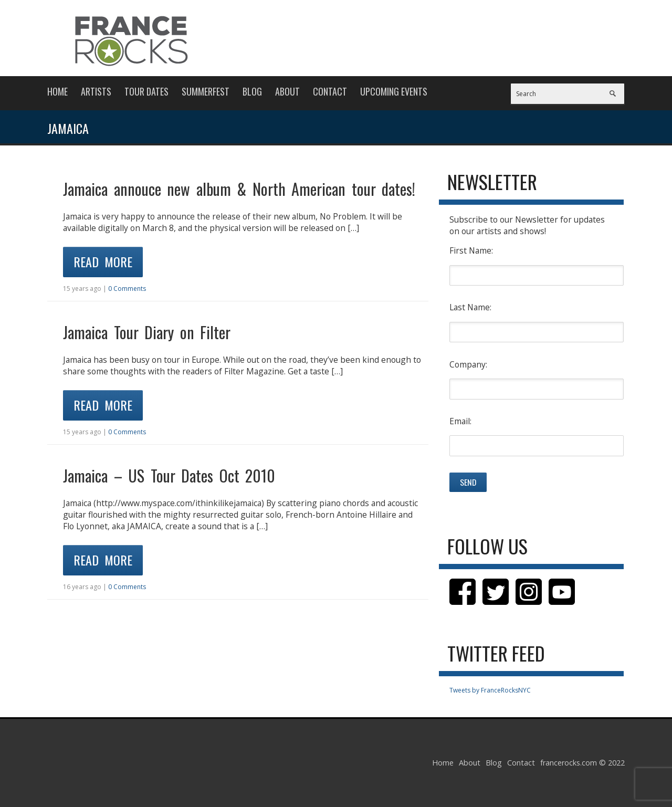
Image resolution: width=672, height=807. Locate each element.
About (287, 91)
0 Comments (127, 289)
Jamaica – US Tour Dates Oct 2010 (169, 475)
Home (57, 91)
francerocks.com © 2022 (582, 763)
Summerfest (206, 91)
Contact (330, 91)
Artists (96, 91)
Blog (252, 91)
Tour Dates (146, 91)
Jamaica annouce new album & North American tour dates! (239, 189)
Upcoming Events (394, 91)
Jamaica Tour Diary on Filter (147, 332)
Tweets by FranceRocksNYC (490, 690)
